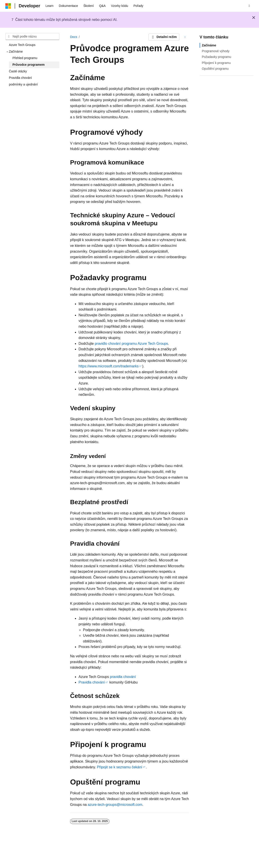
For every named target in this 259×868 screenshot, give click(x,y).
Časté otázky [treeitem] (18, 71)
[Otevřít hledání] (249, 6)
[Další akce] (185, 37)
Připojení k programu (216, 63)
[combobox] (32, 37)
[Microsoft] (8, 6)
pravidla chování (123, 677)
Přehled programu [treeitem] (25, 58)
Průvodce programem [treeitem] (29, 65)
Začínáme (209, 45)
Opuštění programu (215, 69)
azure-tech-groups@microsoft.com (115, 805)
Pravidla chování (92, 682)
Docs (74, 37)
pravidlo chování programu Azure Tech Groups (131, 344)
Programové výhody (216, 51)
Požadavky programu (217, 57)
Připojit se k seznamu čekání (120, 767)
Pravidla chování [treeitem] (20, 78)
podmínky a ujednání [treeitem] (23, 84)
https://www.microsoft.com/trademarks (108, 366)
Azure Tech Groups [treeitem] (22, 45)
